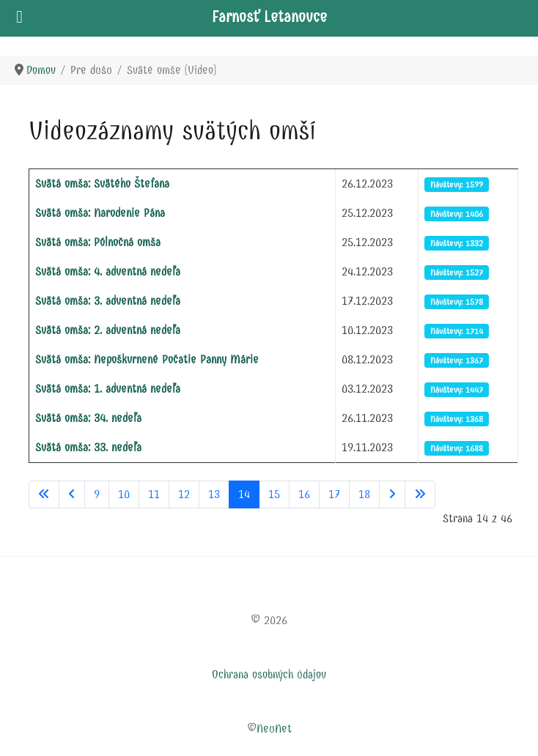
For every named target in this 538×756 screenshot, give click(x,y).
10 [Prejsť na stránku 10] (124, 494)
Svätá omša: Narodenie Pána (100, 213)
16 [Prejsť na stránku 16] (304, 494)
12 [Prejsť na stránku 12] (184, 494)
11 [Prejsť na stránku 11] (154, 494)
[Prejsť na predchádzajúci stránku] (72, 494)
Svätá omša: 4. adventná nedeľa (108, 271)
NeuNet (274, 729)
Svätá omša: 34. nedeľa (88, 418)
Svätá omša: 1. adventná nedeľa (108, 389)
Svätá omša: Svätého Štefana (102, 184)
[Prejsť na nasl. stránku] (392, 494)
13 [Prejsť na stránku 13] (214, 494)
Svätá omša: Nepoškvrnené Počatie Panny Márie (147, 359)
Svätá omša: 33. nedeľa (88, 447)
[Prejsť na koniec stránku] (420, 494)
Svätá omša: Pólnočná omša (98, 242)
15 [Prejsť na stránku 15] (274, 494)
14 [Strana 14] (244, 494)
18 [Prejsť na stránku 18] (364, 494)
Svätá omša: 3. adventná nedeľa (108, 301)
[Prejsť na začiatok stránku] (44, 494)
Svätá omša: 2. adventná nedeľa (108, 330)
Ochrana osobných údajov (269, 674)
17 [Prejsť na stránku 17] (334, 494)
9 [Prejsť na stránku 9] (97, 494)
